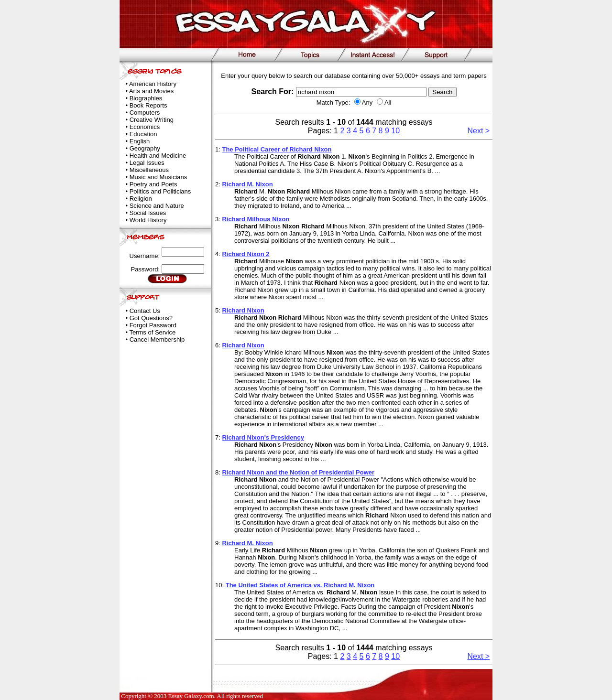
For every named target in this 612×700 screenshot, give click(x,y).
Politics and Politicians (160, 191)
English (140, 141)
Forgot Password (153, 325)
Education (143, 134)
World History (148, 220)
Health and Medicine (158, 156)
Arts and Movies (151, 91)
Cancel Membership (157, 339)
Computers (145, 113)
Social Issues (148, 213)
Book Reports (148, 105)
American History (153, 84)
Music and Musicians (158, 177)
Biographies (146, 98)
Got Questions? (151, 318)
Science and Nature (157, 206)
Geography (145, 148)
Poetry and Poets (153, 184)
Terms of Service (152, 332)
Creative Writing (152, 120)
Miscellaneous (149, 170)
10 (395, 131)
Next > (479, 131)
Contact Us (145, 311)
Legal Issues (147, 163)
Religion (141, 199)
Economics (145, 127)
